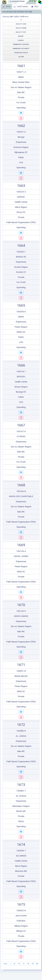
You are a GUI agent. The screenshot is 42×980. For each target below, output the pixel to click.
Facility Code (21, 24)
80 (37, 964)
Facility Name (21, 28)
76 (19, 964)
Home (7, 7)
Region (21, 36)
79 (33, 964)
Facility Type (21, 32)
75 (14, 964)
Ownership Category (21, 44)
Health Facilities (21, 7)
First (6, 964)
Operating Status (21, 53)
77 (24, 964)
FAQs (35, 7)
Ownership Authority (21, 49)
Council (21, 40)
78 (28, 964)
